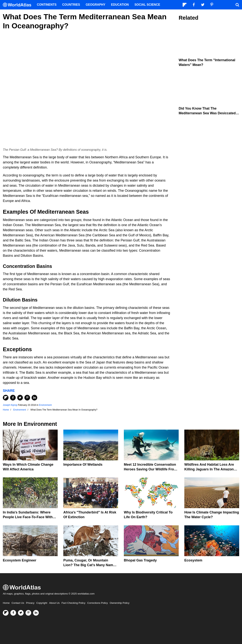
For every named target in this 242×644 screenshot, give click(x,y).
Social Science (147, 5)
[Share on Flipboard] (6, 398)
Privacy (30, 603)
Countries (71, 5)
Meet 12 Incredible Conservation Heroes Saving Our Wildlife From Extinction (150, 469)
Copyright (42, 603)
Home (6, 603)
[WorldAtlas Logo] (18, 5)
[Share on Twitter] (20, 398)
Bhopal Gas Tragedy (140, 560)
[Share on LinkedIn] (34, 398)
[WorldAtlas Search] (237, 5)
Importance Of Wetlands (83, 465)
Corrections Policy (97, 603)
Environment (45, 405)
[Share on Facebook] (13, 398)
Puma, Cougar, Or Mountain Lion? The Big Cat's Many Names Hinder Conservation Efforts (90, 565)
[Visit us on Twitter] (21, 613)
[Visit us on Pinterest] (28, 613)
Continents (47, 5)
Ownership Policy (119, 603)
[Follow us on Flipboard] (6, 613)
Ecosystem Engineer (20, 560)
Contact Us (18, 603)
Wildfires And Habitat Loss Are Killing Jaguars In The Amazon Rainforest (209, 469)
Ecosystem (193, 560)
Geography (95, 5)
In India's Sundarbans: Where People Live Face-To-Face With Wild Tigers (28, 517)
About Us (54, 603)
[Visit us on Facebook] (13, 613)
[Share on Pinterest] (27, 398)
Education (120, 5)
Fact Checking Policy (73, 603)
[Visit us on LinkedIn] (36, 613)
